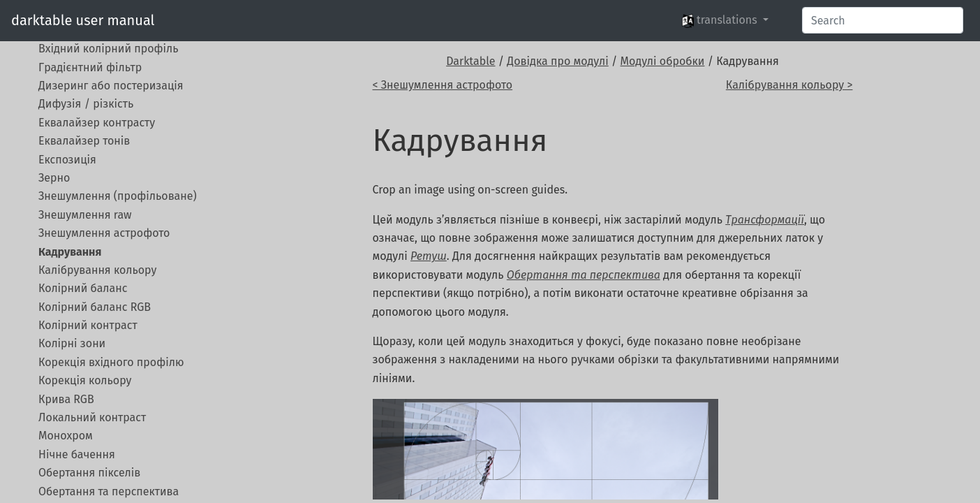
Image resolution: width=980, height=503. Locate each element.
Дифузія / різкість (86, 104)
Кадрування (70, 252)
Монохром (66, 436)
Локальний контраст (92, 417)
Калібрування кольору (97, 270)
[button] (725, 20)
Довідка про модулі (557, 61)
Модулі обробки (663, 61)
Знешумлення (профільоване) (118, 196)
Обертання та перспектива (109, 491)
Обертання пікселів (89, 473)
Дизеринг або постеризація (111, 86)
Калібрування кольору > (789, 85)
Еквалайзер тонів (84, 141)
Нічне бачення (77, 454)
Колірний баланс (83, 288)
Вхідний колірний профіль (109, 49)
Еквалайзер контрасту (97, 123)
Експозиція (67, 160)
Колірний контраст (88, 325)
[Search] (883, 20)
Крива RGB (66, 399)
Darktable (470, 61)
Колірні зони (72, 343)
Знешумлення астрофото (104, 233)
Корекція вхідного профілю (111, 362)
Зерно (54, 178)
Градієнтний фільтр (90, 67)
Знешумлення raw (85, 215)
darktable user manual (83, 20)
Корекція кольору (85, 380)
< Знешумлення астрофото (443, 85)
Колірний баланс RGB (95, 307)
